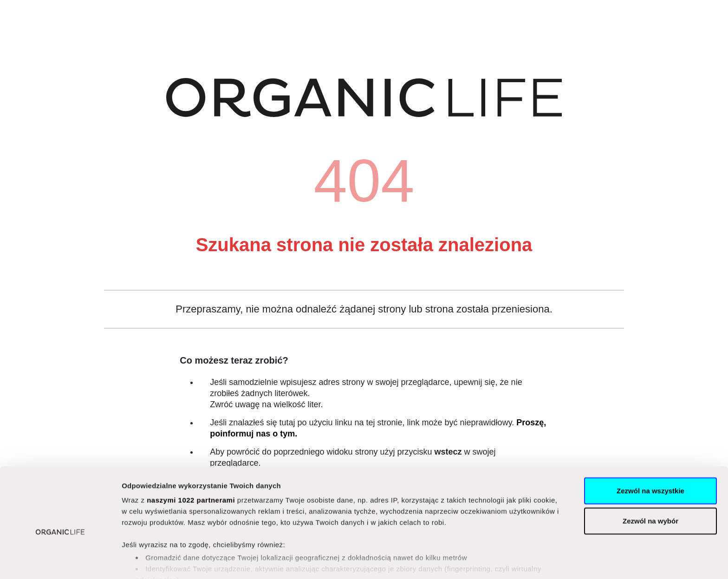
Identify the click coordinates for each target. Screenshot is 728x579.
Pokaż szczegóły (495, 561)
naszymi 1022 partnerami (191, 454)
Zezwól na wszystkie (650, 445)
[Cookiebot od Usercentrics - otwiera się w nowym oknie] (60, 561)
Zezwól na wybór (650, 475)
